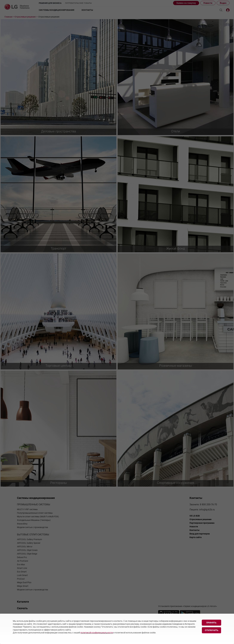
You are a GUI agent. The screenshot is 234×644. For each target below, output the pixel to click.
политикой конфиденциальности (97, 633)
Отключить (212, 630)
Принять (211, 623)
